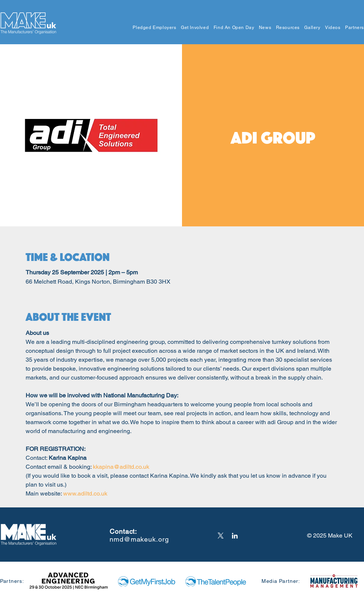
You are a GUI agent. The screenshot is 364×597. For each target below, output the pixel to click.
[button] (152, 28)
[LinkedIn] (235, 536)
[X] (221, 536)
